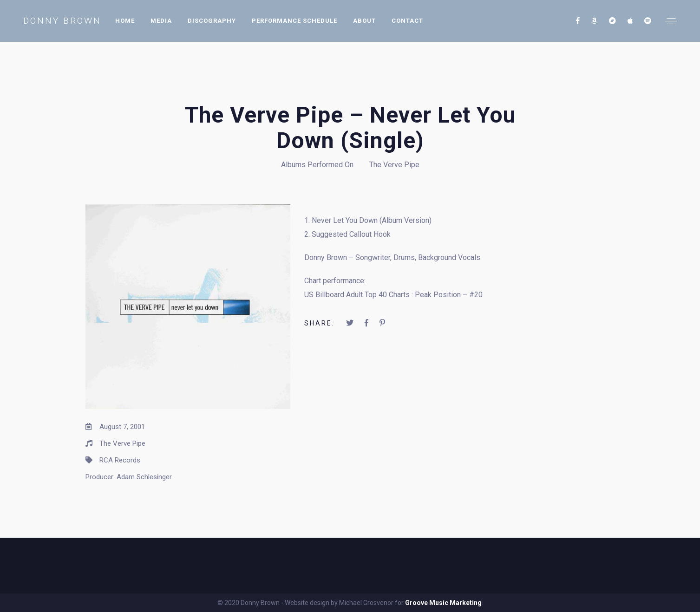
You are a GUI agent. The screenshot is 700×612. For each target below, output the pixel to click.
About (364, 21)
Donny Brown (62, 21)
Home (125, 21)
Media (161, 21)
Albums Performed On (317, 165)
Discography (212, 21)
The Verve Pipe (394, 165)
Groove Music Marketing (443, 603)
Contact (407, 21)
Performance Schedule (294, 21)
